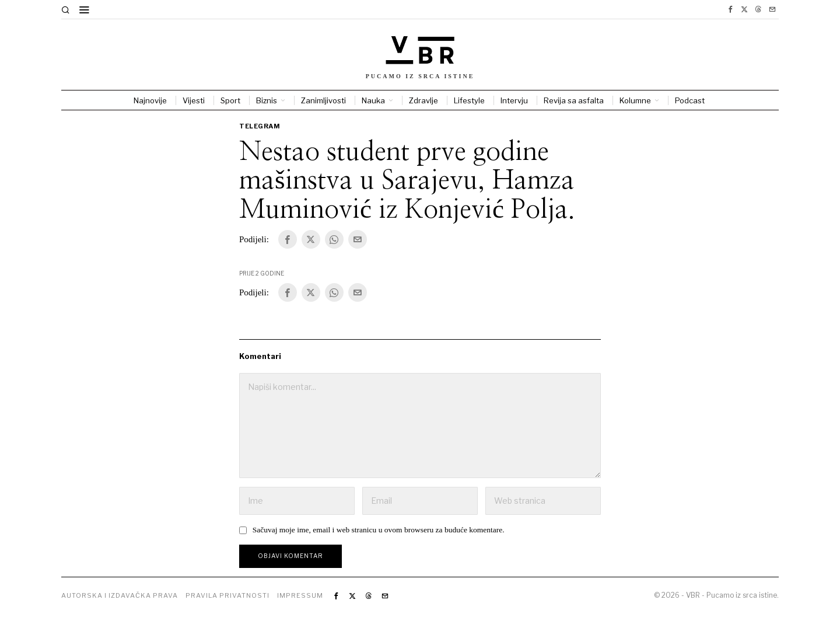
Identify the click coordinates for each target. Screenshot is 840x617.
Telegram (259, 126)
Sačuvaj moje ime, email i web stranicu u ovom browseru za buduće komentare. (379, 530)
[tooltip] (730, 9)
